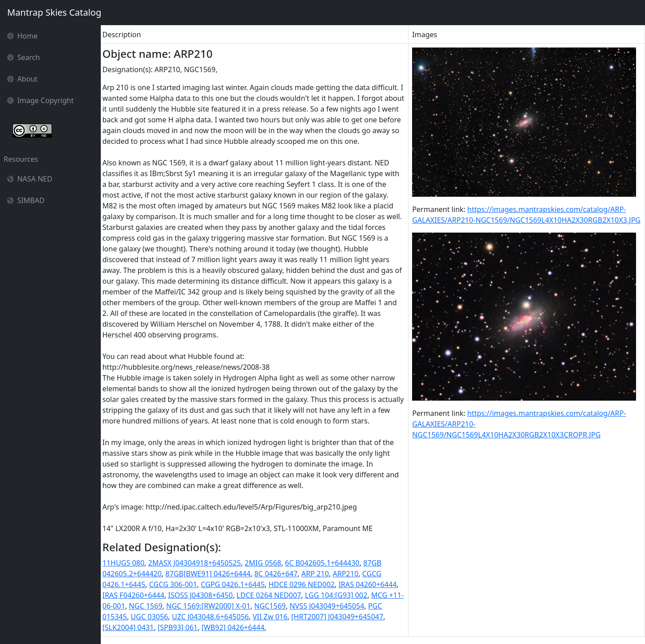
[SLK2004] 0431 (131, 627)
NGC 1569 (163, 606)
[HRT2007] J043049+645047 (340, 617)
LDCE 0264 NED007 (271, 595)
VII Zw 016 (272, 617)
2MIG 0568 (266, 563)
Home (22, 36)
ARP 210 (317, 574)
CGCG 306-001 (175, 584)
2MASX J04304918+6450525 (197, 563)
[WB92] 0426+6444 (235, 627)
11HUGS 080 (126, 563)
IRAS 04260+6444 (370, 584)
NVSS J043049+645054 (344, 606)
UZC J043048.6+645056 (213, 617)
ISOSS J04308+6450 (203, 595)
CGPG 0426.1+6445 (235, 584)
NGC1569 (287, 606)
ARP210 (348, 574)
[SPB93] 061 (180, 627)
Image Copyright (41, 100)
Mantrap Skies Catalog (54, 12)
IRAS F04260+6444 (136, 595)
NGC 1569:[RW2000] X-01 (225, 606)
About (22, 79)
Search (24, 57)
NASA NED (30, 179)
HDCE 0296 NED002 (304, 584)
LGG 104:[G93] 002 (338, 595)
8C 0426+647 (278, 574)
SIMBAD (26, 200)
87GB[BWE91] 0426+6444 (211, 574)
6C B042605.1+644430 (325, 563)
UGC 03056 (152, 617)
